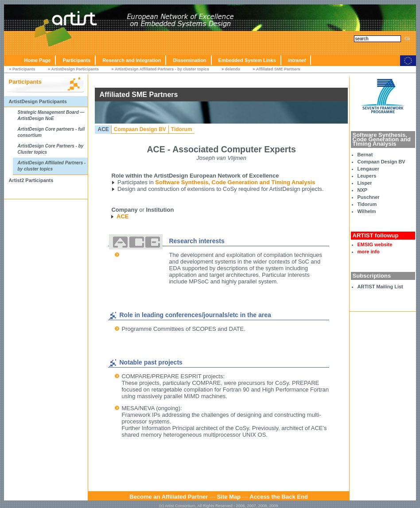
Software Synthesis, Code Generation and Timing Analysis (235, 182)
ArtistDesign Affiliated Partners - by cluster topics (162, 69)
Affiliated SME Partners (278, 69)
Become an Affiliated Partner (169, 497)
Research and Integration (132, 60)
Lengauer (369, 169)
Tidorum (367, 204)
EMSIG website (375, 244)
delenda (233, 69)
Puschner (369, 197)
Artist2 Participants (31, 180)
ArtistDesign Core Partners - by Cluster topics (50, 149)
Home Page (37, 60)
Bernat (365, 155)
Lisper (365, 183)
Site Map (229, 497)
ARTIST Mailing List (380, 287)
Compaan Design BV (381, 162)
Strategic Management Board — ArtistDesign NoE (51, 115)
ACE (103, 129)
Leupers (367, 176)
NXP (363, 190)
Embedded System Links (247, 60)
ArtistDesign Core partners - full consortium (51, 132)
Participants (76, 60)
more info (369, 252)
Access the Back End (279, 497)
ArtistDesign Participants (75, 69)
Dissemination (189, 60)
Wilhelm (367, 211)
